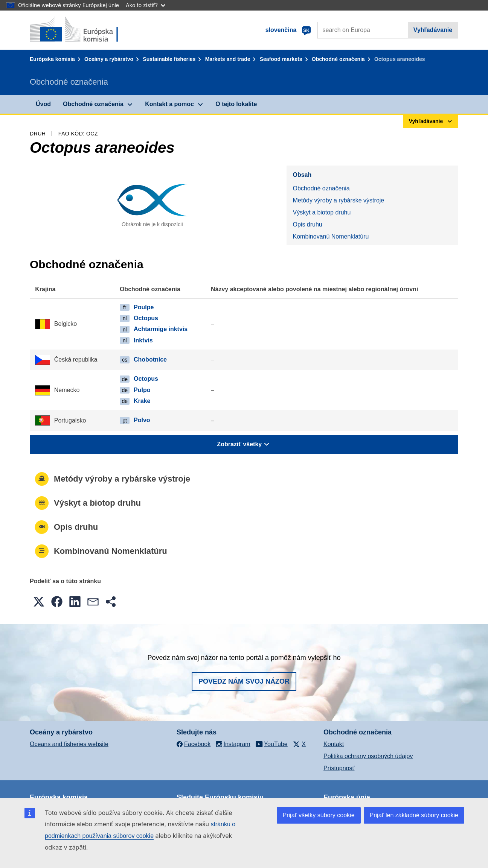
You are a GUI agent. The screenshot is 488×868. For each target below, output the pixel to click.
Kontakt (334, 744)
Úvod (43, 104)
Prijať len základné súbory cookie (414, 815)
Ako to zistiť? (146, 5)
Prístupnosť (339, 768)
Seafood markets (281, 59)
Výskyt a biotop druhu (322, 212)
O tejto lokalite (236, 104)
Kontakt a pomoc (169, 104)
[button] (39, 602)
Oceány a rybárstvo (109, 59)
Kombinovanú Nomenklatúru (331, 236)
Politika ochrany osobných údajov (368, 756)
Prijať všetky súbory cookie (319, 815)
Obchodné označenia (338, 59)
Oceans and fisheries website (69, 744)
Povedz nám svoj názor (244, 681)
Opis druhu (307, 224)
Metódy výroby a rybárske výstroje (338, 200)
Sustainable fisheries (169, 59)
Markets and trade (228, 59)
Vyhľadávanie (433, 30)
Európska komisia (52, 59)
